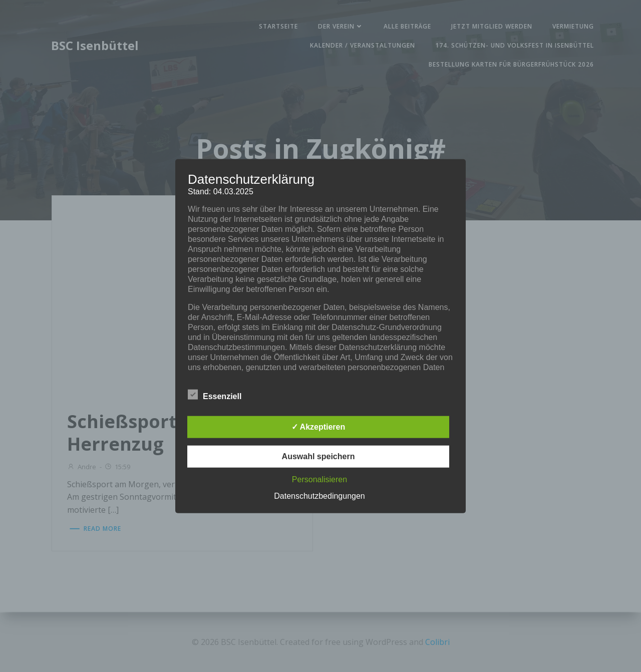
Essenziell (215, 394)
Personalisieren (319, 479)
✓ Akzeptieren (318, 426)
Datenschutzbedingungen (319, 495)
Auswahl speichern (318, 456)
